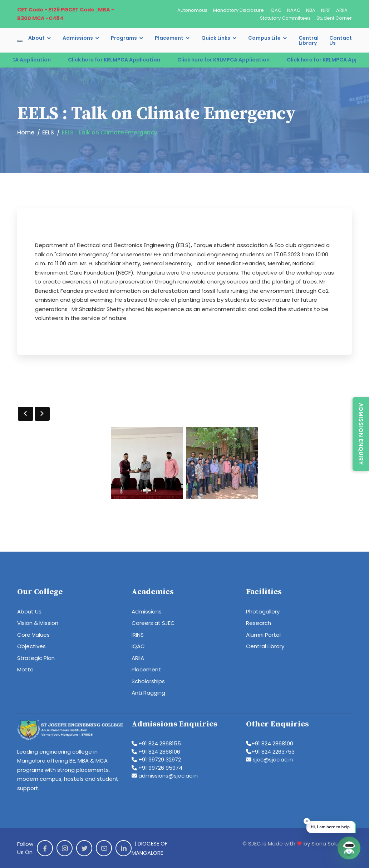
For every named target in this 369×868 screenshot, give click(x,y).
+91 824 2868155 (156, 743)
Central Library (309, 40)
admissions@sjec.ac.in (165, 776)
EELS (48, 132)
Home (26, 132)
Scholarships (148, 681)
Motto (25, 669)
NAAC (294, 10)
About (36, 38)
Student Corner (334, 18)
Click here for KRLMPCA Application (124, 60)
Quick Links (216, 38)
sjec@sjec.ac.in (269, 759)
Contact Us (341, 40)
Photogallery (263, 611)
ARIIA (342, 10)
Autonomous (192, 10)
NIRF (326, 10)
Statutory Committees (285, 18)
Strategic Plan (36, 658)
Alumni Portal (263, 635)
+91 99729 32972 (156, 759)
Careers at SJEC (153, 623)
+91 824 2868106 (156, 752)
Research (259, 623)
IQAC (275, 10)
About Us (29, 611)
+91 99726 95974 (157, 768)
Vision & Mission (38, 623)
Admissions (78, 38)
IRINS (138, 635)
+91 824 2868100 (270, 743)
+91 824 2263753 (270, 752)
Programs (124, 38)
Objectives (31, 646)
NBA (311, 10)
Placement (169, 38)
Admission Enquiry (361, 434)
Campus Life (264, 38)
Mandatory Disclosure (238, 10)
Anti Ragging (148, 693)
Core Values (33, 635)
